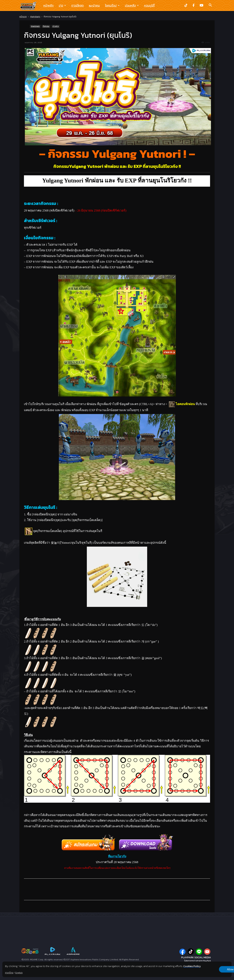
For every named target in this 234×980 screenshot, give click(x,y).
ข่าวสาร (56, 26)
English (19, 973)
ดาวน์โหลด (78, 5)
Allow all (213, 967)
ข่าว (62, 5)
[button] (210, 5)
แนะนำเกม (94, 5)
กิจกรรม (46, 26)
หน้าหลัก (48, 5)
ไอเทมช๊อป (112, 5)
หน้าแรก (23, 17)
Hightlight (35, 17)
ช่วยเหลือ (132, 5)
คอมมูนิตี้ (149, 5)
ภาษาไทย (9, 973)
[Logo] (30, 6)
